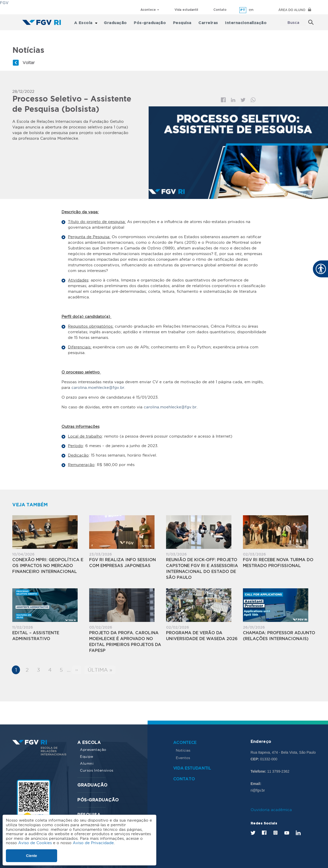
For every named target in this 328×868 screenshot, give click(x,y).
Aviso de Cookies (35, 843)
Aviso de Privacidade (93, 843)
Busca (293, 22)
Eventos (183, 758)
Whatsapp (253, 100)
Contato (220, 10)
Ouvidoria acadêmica (271, 809)
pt (243, 10)
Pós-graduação (98, 800)
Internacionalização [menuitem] (245, 22)
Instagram (275, 832)
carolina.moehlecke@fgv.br (98, 387)
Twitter (243, 100)
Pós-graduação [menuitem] (152, 22)
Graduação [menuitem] (118, 22)
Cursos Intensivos (97, 770)
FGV (4, 3)
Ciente (32, 856)
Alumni (87, 763)
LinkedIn (298, 832)
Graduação (92, 785)
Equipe (86, 756)
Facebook (223, 100)
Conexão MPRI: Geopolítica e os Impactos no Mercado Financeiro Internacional (48, 566)
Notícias (183, 750)
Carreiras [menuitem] (208, 22)
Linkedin (233, 100)
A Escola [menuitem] (86, 22)
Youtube (287, 832)
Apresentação (93, 749)
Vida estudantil (186, 10)
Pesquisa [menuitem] (183, 22)
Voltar (29, 62)
